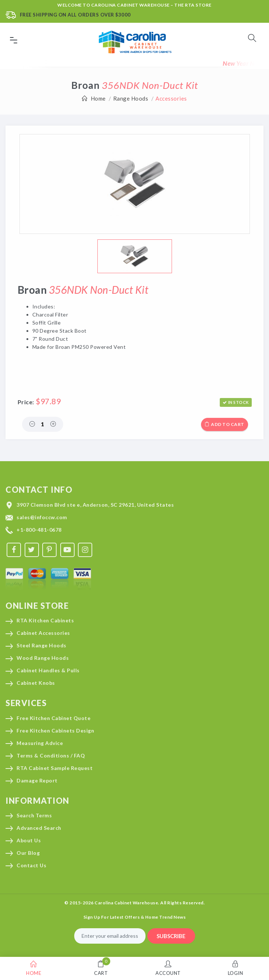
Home (98, 98)
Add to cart (225, 424)
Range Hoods (131, 98)
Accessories (171, 98)
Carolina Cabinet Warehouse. (127, 903)
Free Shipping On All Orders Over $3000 (75, 15)
